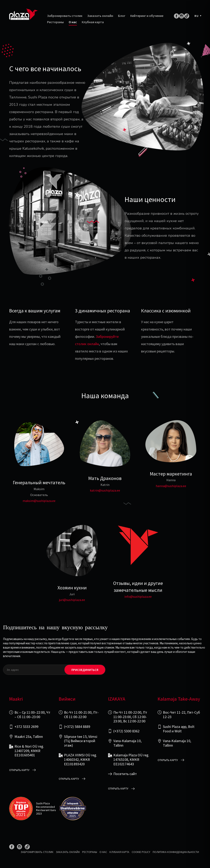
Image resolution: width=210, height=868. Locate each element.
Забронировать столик (65, 16)
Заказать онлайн (100, 16)
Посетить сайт (125, 774)
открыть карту (19, 770)
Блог (122, 16)
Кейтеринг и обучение (147, 16)
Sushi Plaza (43, 803)
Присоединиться (85, 670)
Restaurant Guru (46, 810)
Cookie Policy (141, 852)
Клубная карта (93, 22)
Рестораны (55, 22)
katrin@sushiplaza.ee (105, 490)
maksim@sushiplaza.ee (39, 501)
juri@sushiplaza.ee (72, 600)
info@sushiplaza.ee (138, 596)
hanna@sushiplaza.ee (171, 486)
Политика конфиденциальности (176, 852)
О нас (73, 22)
